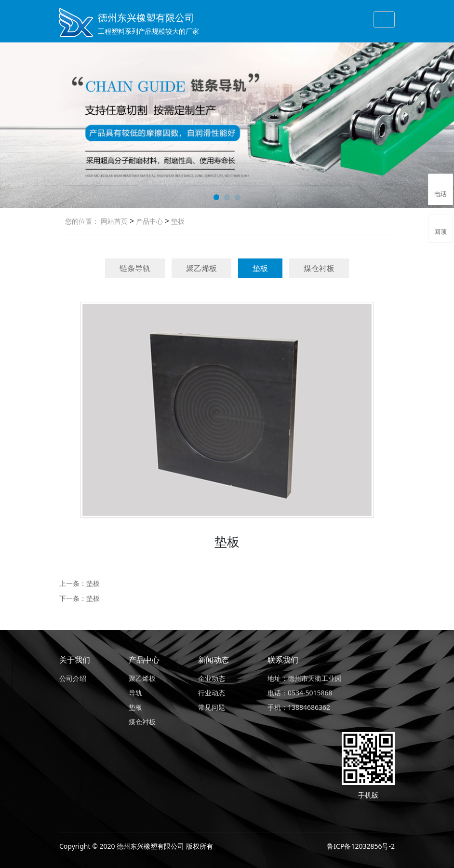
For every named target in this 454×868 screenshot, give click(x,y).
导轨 (135, 693)
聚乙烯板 (201, 268)
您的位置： (82, 221)
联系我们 (283, 660)
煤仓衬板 (319, 268)
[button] (216, 197)
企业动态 (212, 678)
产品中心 (148, 221)
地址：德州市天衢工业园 (305, 678)
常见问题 (212, 707)
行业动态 (212, 693)
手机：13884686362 (299, 707)
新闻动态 (214, 660)
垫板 (177, 221)
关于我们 (75, 660)
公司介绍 (73, 678)
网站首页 (114, 221)
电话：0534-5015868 (300, 693)
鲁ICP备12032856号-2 (361, 846)
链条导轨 (135, 268)
